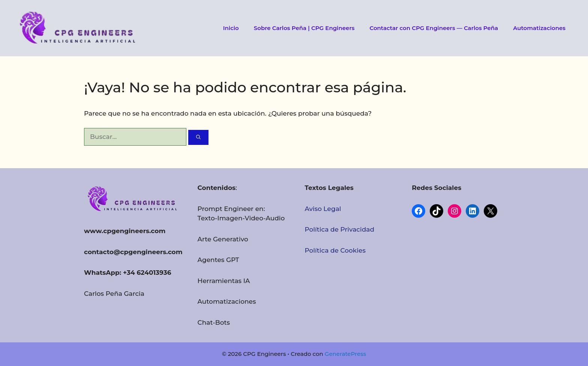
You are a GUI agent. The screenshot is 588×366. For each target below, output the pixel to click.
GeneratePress (345, 354)
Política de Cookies (335, 250)
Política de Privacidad (339, 229)
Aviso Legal (323, 209)
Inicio (231, 28)
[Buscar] (198, 137)
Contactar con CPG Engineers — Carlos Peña (434, 28)
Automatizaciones (539, 28)
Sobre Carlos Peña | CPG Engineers (304, 28)
